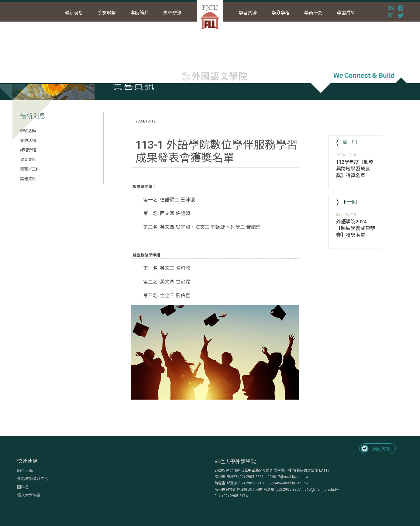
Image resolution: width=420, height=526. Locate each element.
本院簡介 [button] (139, 13)
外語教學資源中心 (33, 479)
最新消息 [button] (74, 13)
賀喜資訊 (28, 160)
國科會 (23, 487)
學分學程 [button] (281, 13)
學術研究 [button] (313, 13)
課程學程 (28, 150)
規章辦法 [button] (172, 13)
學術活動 (28, 131)
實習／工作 (30, 169)
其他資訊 (28, 179)
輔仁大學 (25, 471)
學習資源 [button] (248, 13)
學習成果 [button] (346, 13)
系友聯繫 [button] (107, 13)
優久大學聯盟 (29, 495)
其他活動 (28, 141)
